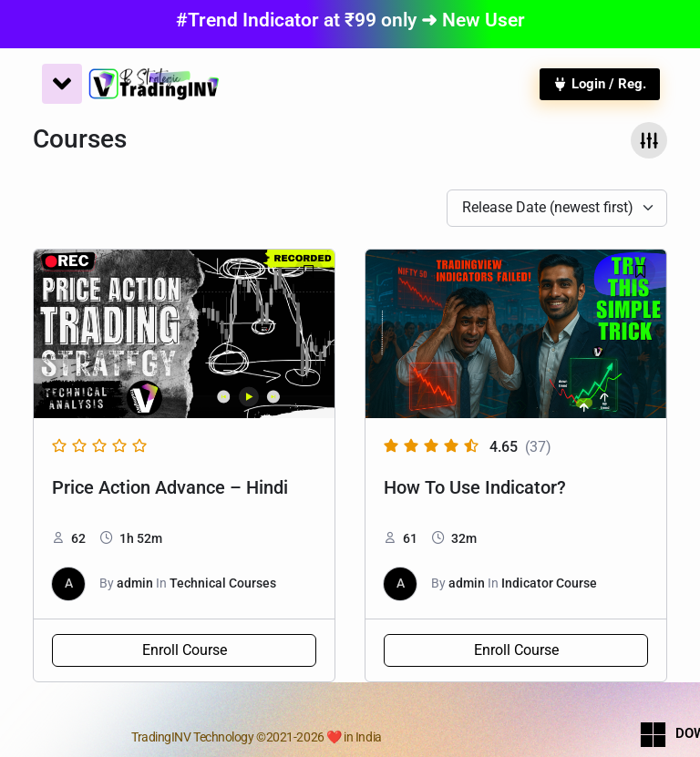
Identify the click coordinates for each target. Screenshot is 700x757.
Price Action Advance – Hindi (170, 487)
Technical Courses (223, 583)
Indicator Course (549, 583)
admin (135, 583)
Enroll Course (185, 650)
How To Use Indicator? (475, 487)
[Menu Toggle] (62, 84)
